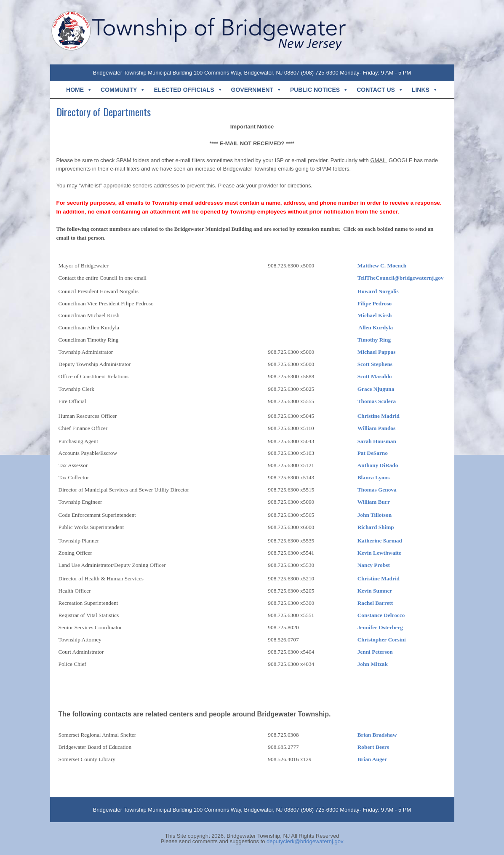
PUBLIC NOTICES (319, 90)
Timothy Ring (374, 340)
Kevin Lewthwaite (379, 553)
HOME (79, 90)
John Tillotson (375, 515)
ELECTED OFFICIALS (188, 90)
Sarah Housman (377, 441)
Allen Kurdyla (376, 327)
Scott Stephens (375, 364)
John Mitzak (373, 664)
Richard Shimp (376, 527)
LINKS (425, 90)
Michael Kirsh (375, 315)
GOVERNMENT (256, 90)
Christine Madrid (379, 416)
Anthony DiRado (378, 465)
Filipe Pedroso (375, 303)
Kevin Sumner (376, 591)
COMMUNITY (123, 90)
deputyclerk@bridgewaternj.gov (305, 841)
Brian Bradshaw (377, 735)
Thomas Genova (377, 490)
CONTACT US (380, 90)
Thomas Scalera (377, 401)
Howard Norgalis (378, 291)
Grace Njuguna (376, 389)
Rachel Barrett (375, 603)
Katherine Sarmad (380, 541)
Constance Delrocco (381, 615)
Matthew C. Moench (382, 266)
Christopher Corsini (382, 640)
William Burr (374, 502)
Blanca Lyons (374, 477)
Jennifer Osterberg (380, 627)
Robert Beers (373, 747)
